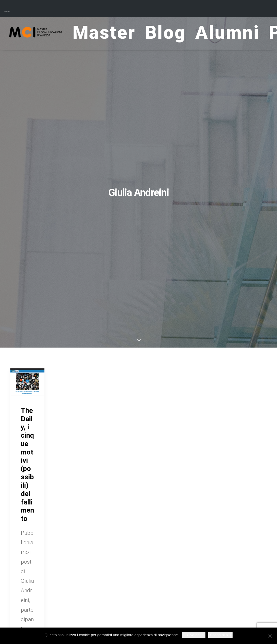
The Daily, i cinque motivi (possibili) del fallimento (27, 465)
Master (112, 34)
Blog (173, 34)
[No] (270, 636)
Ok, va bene (194, 635)
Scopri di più (220, 635)
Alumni (235, 34)
